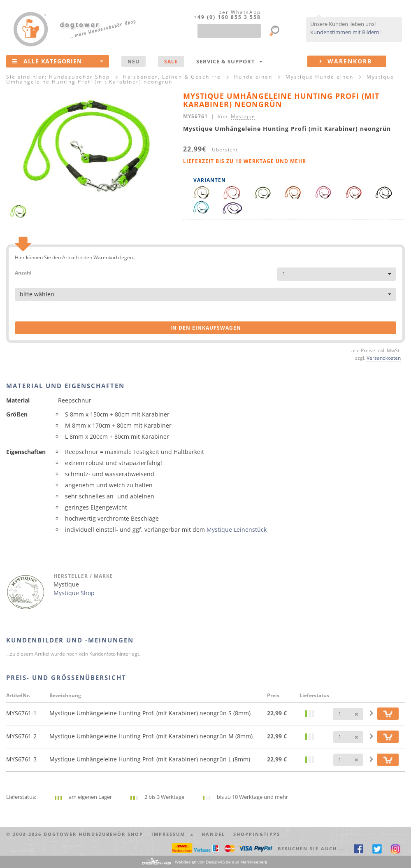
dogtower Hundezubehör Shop (93, 834)
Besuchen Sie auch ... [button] (311, 848)
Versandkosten (384, 358)
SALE (171, 61)
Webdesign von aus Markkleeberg (221, 862)
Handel (213, 834)
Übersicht (225, 149)
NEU (134, 61)
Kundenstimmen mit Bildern (345, 32)
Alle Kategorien (58, 61)
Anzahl (23, 272)
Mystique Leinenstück (237, 529)
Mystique (243, 116)
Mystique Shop (74, 593)
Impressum (172, 834)
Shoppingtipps (257, 834)
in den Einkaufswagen (206, 328)
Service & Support (229, 61)
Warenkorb (353, 61)
